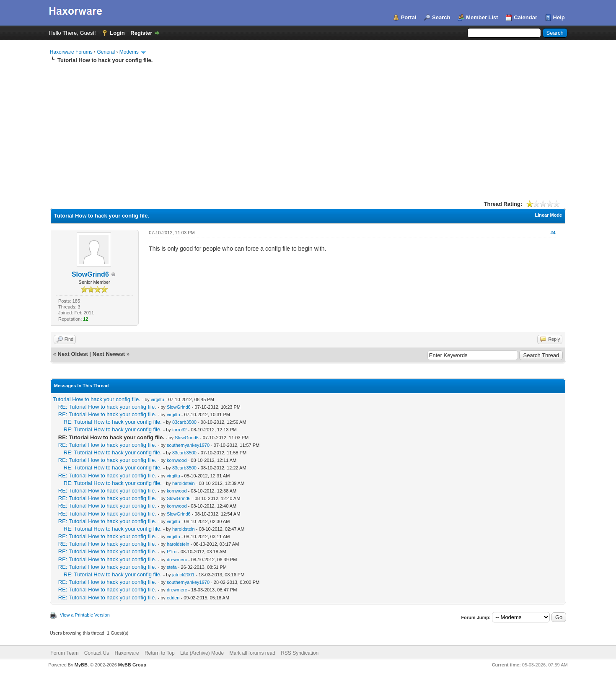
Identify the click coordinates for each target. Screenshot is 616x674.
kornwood (177, 460)
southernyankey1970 (188, 445)
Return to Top (160, 653)
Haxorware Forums (71, 52)
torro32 (180, 430)
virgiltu (158, 399)
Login (117, 33)
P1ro (172, 552)
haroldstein (184, 483)
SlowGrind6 (90, 274)
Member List (482, 17)
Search (441, 17)
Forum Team (64, 653)
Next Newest (109, 354)
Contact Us (97, 653)
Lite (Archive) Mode (202, 653)
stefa (172, 567)
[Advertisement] (308, 127)
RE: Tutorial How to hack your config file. (108, 407)
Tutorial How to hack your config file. (97, 399)
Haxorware (127, 653)
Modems (129, 52)
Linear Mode (548, 215)
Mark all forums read (252, 653)
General (106, 52)
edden (173, 598)
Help (559, 17)
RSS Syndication (300, 653)
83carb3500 (184, 422)
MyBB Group (132, 665)
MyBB (81, 665)
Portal (409, 17)
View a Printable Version (85, 615)
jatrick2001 (183, 575)
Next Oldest (73, 354)
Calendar (525, 17)
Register (141, 33)
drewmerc (177, 560)
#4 (553, 233)
